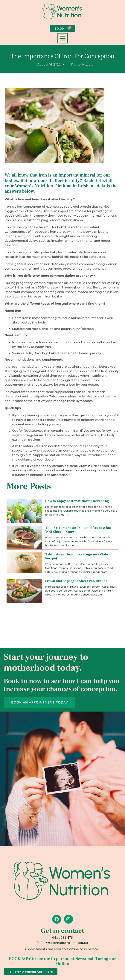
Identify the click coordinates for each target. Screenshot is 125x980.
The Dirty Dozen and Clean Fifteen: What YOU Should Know (78, 530)
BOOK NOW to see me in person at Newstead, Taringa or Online (63, 961)
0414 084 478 (62, 938)
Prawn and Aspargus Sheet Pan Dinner (76, 581)
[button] (63, 38)
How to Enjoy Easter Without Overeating (77, 501)
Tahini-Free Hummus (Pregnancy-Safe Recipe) (77, 556)
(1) (70, 475)
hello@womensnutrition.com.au (63, 943)
